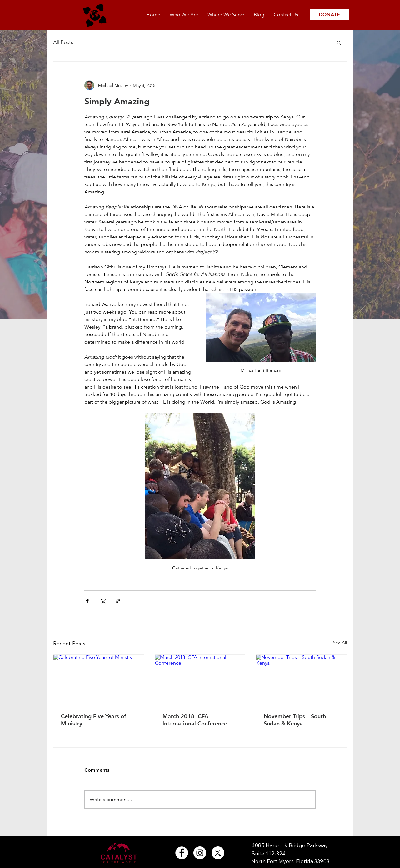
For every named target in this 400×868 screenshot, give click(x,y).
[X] (218, 853)
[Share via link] (118, 601)
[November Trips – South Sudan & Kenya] (301, 680)
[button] (339, 43)
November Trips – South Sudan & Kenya (295, 720)
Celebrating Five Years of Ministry (93, 720)
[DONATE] (329, 15)
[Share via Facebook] (87, 601)
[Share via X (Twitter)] (103, 601)
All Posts (63, 42)
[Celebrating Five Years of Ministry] (99, 680)
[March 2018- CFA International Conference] (200, 680)
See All (340, 643)
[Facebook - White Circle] (182, 853)
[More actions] (312, 85)
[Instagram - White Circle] (200, 853)
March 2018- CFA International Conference (195, 720)
